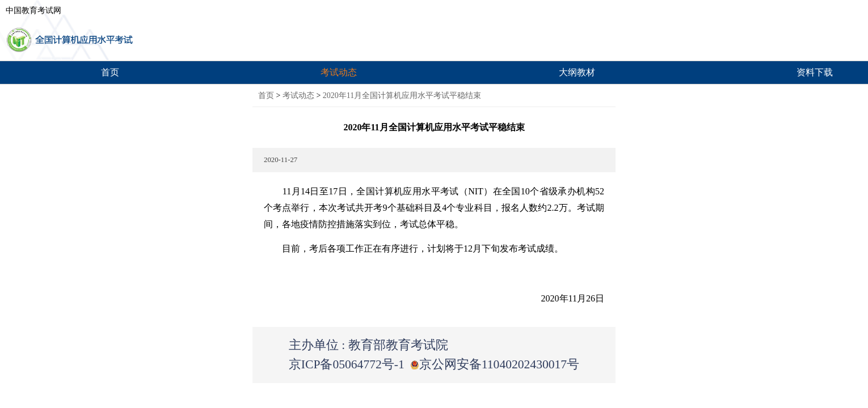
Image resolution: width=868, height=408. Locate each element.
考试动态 (339, 72)
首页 (110, 72)
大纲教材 (577, 72)
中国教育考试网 (33, 10)
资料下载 (815, 72)
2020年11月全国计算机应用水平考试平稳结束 (402, 95)
